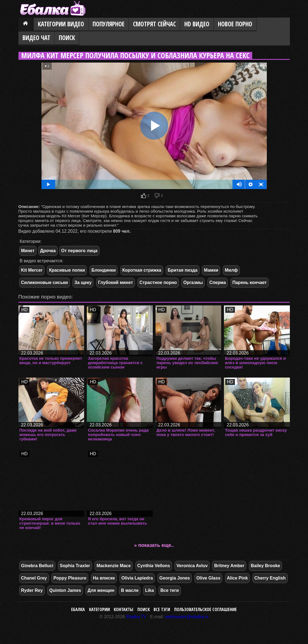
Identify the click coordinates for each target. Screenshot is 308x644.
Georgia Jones (175, 578)
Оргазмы (193, 282)
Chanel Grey (34, 578)
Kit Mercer (32, 270)
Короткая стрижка (142, 270)
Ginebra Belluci (37, 566)
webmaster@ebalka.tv (187, 617)
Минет (28, 251)
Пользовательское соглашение (206, 609)
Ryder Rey (32, 590)
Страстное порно (158, 282)
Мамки (211, 270)
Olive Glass (208, 578)
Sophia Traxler (75, 566)
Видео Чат (36, 38)
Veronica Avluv (192, 566)
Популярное (109, 24)
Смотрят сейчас (154, 24)
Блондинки (104, 270)
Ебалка (78, 609)
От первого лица (79, 251)
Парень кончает (250, 282)
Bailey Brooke (266, 566)
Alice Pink (237, 578)
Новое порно (235, 24)
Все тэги (162, 609)
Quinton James (65, 590)
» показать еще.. (154, 545)
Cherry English (270, 578)
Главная (26, 24)
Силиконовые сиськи (45, 282)
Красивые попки (67, 270)
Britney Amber (229, 566)
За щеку (83, 282)
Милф (231, 270)
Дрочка (48, 251)
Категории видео (61, 24)
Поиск (67, 38)
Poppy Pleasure (70, 578)
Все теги (170, 590)
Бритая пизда (182, 270)
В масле (130, 590)
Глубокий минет (116, 282)
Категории (99, 609)
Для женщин (101, 590)
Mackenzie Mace (114, 566)
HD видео (197, 24)
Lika (149, 590)
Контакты (124, 609)
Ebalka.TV (136, 617)
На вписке (104, 578)
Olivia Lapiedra (137, 578)
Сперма (218, 282)
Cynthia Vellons (154, 566)
